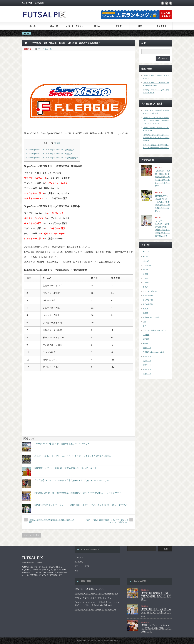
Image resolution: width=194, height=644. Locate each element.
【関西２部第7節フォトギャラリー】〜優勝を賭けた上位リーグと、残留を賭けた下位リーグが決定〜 (81, 505)
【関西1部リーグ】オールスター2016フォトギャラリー (95, 609)
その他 (145, 269)
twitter (167, 3)
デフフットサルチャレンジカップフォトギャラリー (94, 598)
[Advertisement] (79, 63)
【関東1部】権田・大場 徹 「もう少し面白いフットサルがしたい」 (156, 612)
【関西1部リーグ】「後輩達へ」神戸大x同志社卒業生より (96, 594)
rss (162, 3)
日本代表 (146, 335)
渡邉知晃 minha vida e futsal (153, 352)
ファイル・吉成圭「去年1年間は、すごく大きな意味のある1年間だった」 (156, 148)
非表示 (57, 143)
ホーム (33, 26)
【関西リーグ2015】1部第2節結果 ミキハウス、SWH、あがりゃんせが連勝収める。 (106, 521)
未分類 (145, 343)
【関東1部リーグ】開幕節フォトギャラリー (91, 589)
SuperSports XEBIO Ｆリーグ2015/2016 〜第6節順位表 (52, 158)
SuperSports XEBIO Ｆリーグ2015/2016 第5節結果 (50, 150)
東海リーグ (147, 348)
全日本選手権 (148, 295)
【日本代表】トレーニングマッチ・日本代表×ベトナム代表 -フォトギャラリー (71, 480)
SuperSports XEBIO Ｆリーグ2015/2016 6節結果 (49, 154)
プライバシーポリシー (83, 566)
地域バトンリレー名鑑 (151, 317)
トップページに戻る (31, 535)
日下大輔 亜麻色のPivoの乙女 (154, 330)
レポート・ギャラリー (76, 26)
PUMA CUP (147, 265)
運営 (140, 26)
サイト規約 (79, 562)
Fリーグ (41, 49)
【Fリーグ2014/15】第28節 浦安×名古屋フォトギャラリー (61, 444)
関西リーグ (147, 365)
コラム (97, 26)
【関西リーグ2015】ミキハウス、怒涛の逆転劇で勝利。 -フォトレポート (156, 628)
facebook (171, 3)
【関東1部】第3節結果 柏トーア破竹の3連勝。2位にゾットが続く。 (156, 596)
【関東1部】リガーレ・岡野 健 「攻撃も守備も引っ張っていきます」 (65, 468)
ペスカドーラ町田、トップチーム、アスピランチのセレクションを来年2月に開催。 (72, 456)
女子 (144, 322)
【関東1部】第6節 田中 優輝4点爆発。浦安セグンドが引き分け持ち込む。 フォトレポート (77, 493)
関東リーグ (147, 356)
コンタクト (162, 26)
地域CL (145, 309)
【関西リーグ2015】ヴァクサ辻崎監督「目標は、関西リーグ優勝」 (51, 521)
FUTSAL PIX (32, 558)
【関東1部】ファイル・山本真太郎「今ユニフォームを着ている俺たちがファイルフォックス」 (156, 120)
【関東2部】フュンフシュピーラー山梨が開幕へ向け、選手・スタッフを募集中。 (156, 138)
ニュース (54, 26)
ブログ (119, 26)
